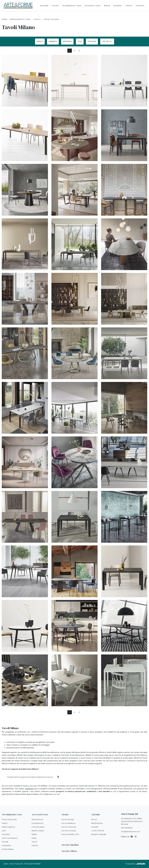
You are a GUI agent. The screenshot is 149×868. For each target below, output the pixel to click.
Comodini (6, 834)
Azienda (44, 6)
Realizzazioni (97, 823)
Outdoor (118, 6)
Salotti (5, 823)
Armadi (5, 842)
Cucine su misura (69, 831)
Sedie (34, 838)
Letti (4, 831)
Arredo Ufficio (69, 851)
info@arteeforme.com (130, 831)
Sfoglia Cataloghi (99, 834)
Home (5, 19)
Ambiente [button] (53, 41)
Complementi (37, 823)
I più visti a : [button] (107, 41)
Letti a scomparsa (10, 838)
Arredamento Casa (72, 6)
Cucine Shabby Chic (70, 834)
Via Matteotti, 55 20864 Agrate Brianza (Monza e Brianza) (132, 821)
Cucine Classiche (69, 827)
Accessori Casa (93, 6)
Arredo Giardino (70, 845)
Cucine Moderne (68, 823)
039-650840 (127, 828)
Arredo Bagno (8, 849)
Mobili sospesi (38, 831)
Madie (34, 834)
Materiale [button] (67, 41)
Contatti (140, 6)
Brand (107, 6)
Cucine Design (68, 819)
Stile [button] (80, 41)
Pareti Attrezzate (9, 819)
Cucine (55, 6)
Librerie (35, 845)
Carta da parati (38, 827)
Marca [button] (40, 41)
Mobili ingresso (8, 827)
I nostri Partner (98, 831)
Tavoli (37, 19)
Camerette (6, 845)
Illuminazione (37, 819)
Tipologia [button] (92, 41)
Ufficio (129, 6)
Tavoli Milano (51, 19)
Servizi (94, 819)
